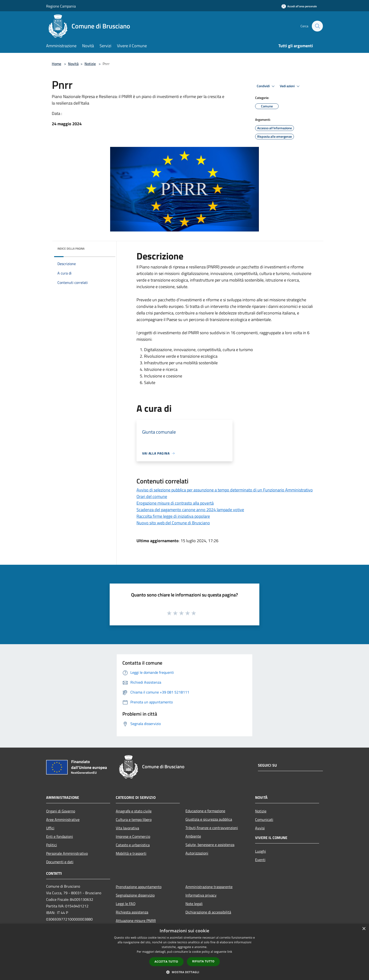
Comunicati (264, 819)
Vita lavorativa (127, 828)
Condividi (266, 86)
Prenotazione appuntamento (139, 887)
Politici (52, 845)
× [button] (364, 929)
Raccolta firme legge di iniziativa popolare (173, 516)
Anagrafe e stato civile (134, 811)
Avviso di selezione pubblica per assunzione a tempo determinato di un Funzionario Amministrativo (225, 490)
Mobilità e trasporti (131, 853)
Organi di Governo (61, 811)
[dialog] (184, 952)
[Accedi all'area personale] (299, 6)
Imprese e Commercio (133, 836)
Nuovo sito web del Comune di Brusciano (173, 523)
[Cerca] (317, 26)
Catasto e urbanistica (133, 845)
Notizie (90, 64)
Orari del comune (152, 496)
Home (56, 64)
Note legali (194, 904)
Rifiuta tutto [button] (203, 961)
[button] (184, 972)
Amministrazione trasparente (209, 887)
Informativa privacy (201, 895)
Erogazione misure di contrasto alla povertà (175, 503)
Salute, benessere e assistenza (210, 845)
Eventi (260, 860)
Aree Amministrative (63, 819)
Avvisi (260, 828)
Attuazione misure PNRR (136, 921)
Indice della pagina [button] (71, 249)
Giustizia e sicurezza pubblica (209, 819)
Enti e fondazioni (60, 836)
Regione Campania (61, 6)
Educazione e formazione (205, 811)
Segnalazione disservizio (135, 895)
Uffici (50, 828)
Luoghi (261, 851)
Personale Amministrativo (67, 853)
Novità (73, 64)
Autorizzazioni (197, 853)
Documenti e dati (60, 862)
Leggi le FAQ (126, 904)
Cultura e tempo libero (134, 819)
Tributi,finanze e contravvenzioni (212, 828)
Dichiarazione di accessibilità (208, 912)
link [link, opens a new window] (230, 952)
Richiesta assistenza (132, 912)
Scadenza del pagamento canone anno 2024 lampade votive (190, 510)
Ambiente (193, 836)
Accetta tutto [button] (166, 962)
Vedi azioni (290, 86)
